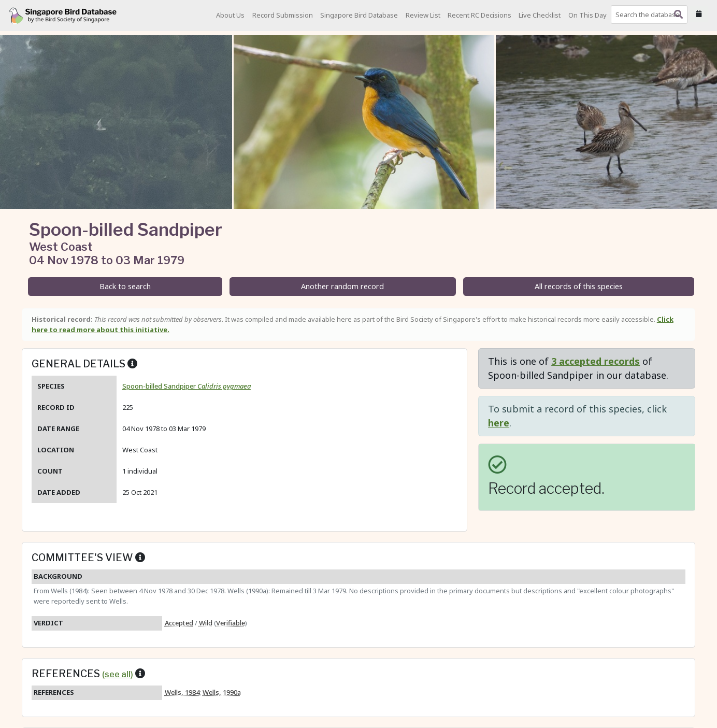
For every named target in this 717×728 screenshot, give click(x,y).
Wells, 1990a (222, 692)
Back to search (125, 286)
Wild (206, 623)
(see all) (118, 674)
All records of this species (579, 286)
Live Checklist (540, 15)
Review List (423, 15)
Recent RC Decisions (479, 15)
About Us (230, 15)
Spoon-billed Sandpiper (187, 386)
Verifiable (231, 623)
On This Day (587, 15)
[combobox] (651, 15)
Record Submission (283, 15)
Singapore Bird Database (359, 15)
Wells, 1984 (182, 692)
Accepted (179, 623)
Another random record (342, 286)
